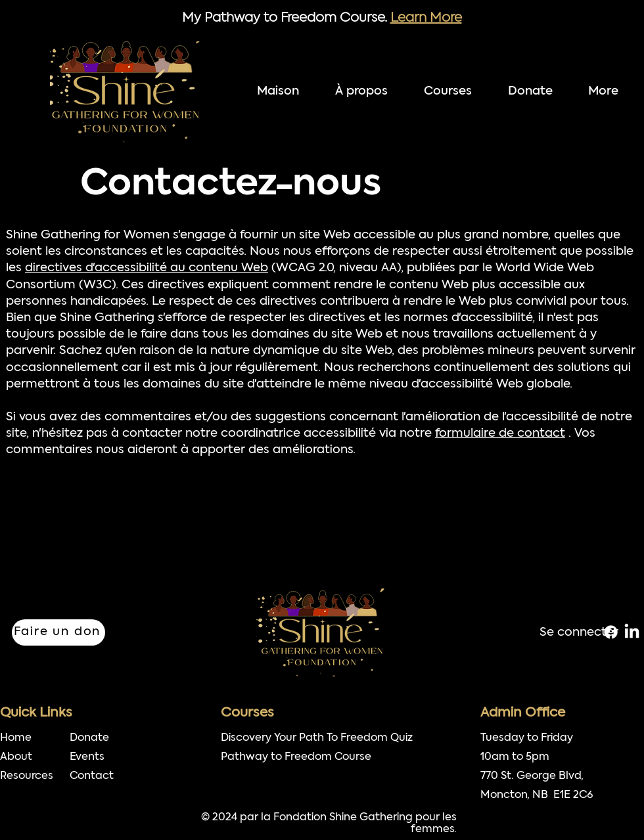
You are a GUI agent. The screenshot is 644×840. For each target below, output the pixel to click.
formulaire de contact (500, 434)
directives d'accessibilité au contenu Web (147, 268)
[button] (455, 92)
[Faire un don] (58, 632)
